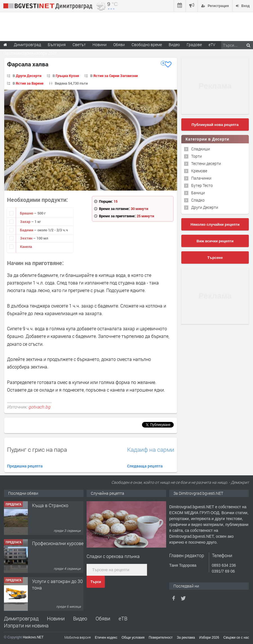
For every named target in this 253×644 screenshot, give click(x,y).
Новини (100, 45)
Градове (194, 45)
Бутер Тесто (202, 185)
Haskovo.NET (33, 637)
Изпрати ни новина (26, 625)
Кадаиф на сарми (151, 450)
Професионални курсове (58, 543)
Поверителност (161, 638)
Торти (196, 156)
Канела (26, 247)
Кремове (199, 171)
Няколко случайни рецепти (215, 224)
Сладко (198, 200)
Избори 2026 (209, 638)
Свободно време (147, 45)
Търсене (215, 258)
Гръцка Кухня (67, 76)
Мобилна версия (78, 637)
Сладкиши (201, 149)
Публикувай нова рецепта (215, 125)
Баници (198, 193)
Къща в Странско (50, 505)
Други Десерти (29, 76)
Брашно (27, 213)
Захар (26, 222)
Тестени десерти (206, 163)
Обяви (103, 618)
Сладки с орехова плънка (113, 556)
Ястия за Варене (30, 83)
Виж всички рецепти (215, 241)
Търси (96, 582)
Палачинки (201, 178)
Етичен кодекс (106, 638)
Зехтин (27, 238)
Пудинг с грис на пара (37, 449)
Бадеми (27, 230)
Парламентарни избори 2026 (30, 53)
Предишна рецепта (25, 466)
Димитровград (21, 618)
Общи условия (133, 638)
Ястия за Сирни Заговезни (116, 76)
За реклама (186, 638)
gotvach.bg (39, 407)
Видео (80, 618)
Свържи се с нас (236, 638)
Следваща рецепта (145, 466)
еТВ (123, 618)
